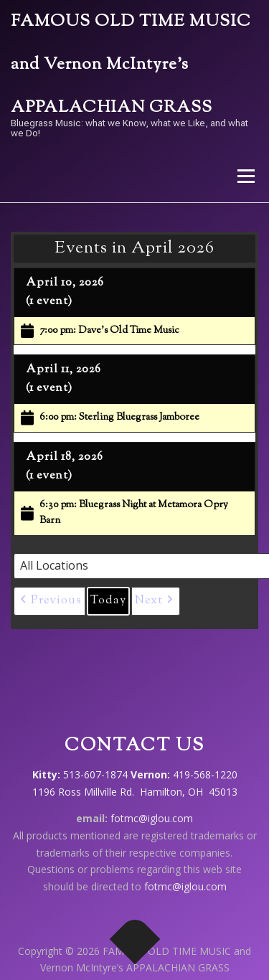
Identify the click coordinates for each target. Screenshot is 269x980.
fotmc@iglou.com (152, 818)
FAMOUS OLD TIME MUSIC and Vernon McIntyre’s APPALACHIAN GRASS (131, 65)
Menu (245, 176)
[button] (49, 601)
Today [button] (108, 601)
